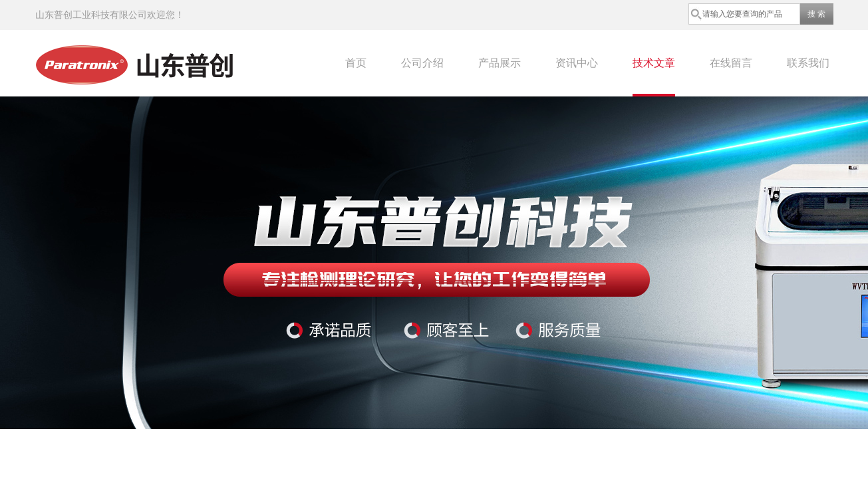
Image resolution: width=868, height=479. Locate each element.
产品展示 (500, 63)
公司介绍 (422, 63)
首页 (356, 63)
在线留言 (731, 63)
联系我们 (808, 63)
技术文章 (654, 63)
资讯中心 (577, 63)
